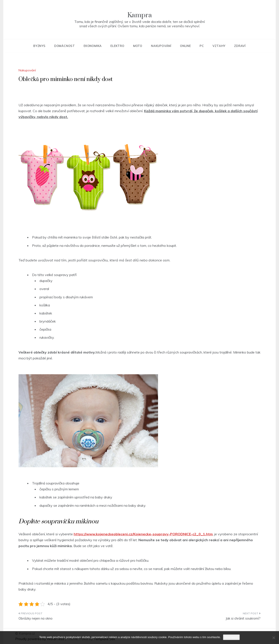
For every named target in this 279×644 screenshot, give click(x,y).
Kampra (140, 15)
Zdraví (240, 46)
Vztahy (219, 46)
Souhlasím (231, 637)
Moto (138, 46)
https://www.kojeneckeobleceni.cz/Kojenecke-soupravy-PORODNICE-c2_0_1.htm (143, 534)
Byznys (39, 46)
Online (185, 46)
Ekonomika (93, 46)
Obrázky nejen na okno (36, 618)
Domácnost (65, 46)
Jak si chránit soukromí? (243, 618)
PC (202, 46)
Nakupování (161, 46)
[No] (274, 638)
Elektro (117, 46)
